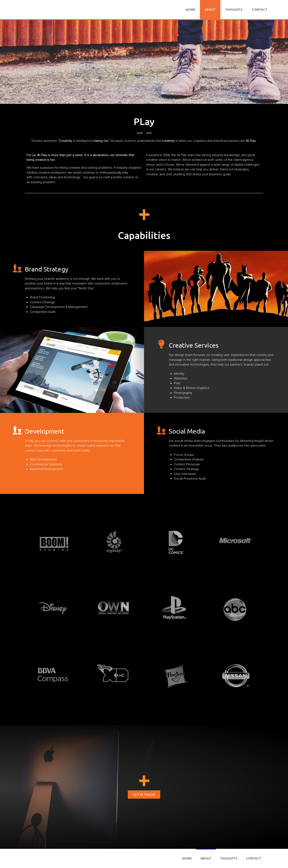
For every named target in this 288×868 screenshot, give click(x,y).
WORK (190, 9)
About (210, 9)
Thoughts (234, 9)
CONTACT (260, 9)
